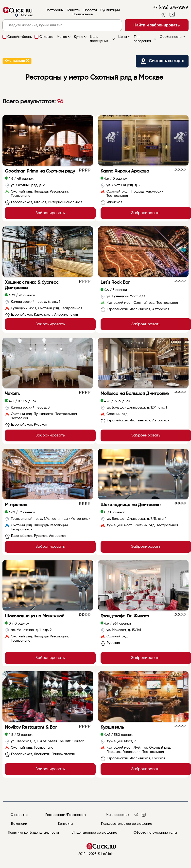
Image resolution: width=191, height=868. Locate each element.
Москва (24, 15)
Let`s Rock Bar (115, 282)
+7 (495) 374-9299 (171, 8)
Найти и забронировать (157, 25)
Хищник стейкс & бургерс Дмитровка (32, 285)
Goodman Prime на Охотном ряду (40, 171)
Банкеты (73, 10)
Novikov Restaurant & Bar (31, 727)
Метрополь (17, 505)
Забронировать (50, 213)
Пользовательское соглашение (127, 824)
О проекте (19, 815)
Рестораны (54, 10)
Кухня (81, 37)
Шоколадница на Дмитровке (131, 505)
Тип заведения (146, 39)
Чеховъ (12, 394)
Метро (64, 37)
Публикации (110, 10)
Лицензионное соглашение (95, 833)
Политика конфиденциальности (33, 833)
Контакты (66, 824)
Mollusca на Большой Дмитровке (135, 394)
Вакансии (19, 824)
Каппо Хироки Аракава (125, 171)
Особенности (173, 37)
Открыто (46, 37)
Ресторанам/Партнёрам (66, 815)
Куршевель (112, 727)
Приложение (83, 14)
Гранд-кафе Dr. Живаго (125, 616)
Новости (90, 10)
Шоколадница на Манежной (35, 616)
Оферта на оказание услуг (156, 833)
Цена (125, 37)
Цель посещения (103, 39)
